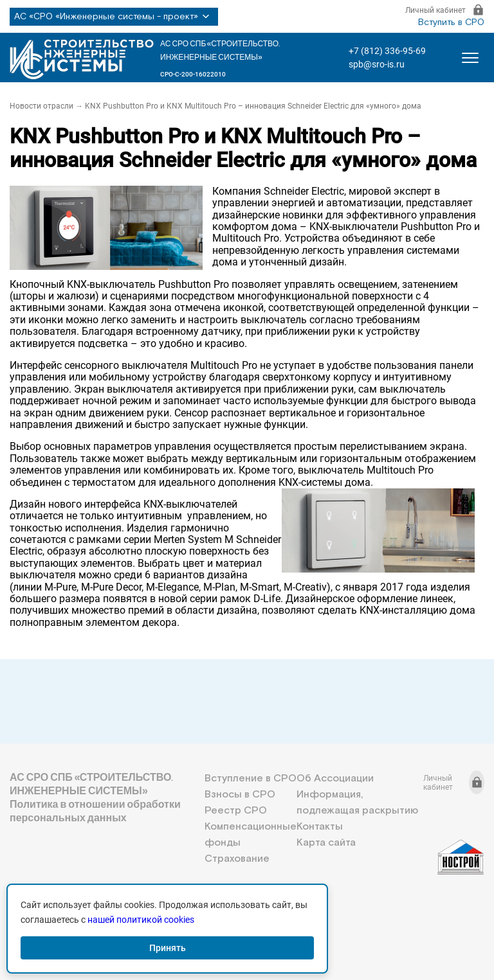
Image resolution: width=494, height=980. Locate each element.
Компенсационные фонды (251, 835)
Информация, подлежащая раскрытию (357, 803)
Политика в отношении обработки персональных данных (95, 811)
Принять (168, 948)
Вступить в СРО (451, 22)
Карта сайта (326, 843)
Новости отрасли (41, 106)
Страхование (237, 859)
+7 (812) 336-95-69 (387, 51)
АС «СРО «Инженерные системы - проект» (114, 17)
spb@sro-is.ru (377, 64)
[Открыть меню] (470, 58)
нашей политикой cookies (141, 920)
